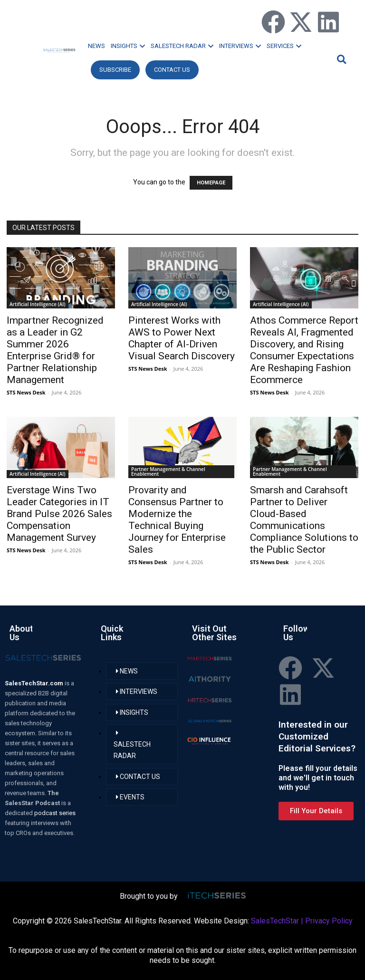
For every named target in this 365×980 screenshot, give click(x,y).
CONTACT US (172, 70)
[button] (340, 59)
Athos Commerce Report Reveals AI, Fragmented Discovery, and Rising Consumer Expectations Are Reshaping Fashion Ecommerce (304, 350)
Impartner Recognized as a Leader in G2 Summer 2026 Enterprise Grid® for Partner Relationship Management (55, 350)
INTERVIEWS (240, 46)
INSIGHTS (128, 46)
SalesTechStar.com (35, 683)
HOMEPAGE (211, 183)
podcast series (55, 813)
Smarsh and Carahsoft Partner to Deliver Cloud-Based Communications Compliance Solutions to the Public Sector (304, 520)
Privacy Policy (329, 921)
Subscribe (115, 70)
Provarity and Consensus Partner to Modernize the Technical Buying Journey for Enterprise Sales (177, 520)
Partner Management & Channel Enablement (168, 471)
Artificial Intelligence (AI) (38, 304)
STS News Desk (26, 392)
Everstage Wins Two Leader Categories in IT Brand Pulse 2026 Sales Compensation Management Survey (59, 514)
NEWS (96, 46)
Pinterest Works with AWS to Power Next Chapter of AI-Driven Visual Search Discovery (182, 338)
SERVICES (284, 46)
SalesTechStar (275, 921)
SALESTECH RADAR (182, 46)
